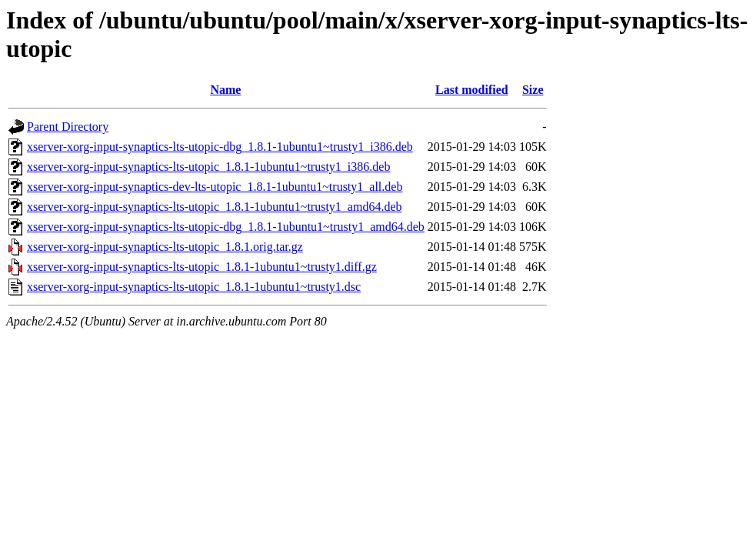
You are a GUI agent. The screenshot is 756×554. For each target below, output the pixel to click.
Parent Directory (68, 127)
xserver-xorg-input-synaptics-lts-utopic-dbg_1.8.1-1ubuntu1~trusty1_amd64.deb (226, 227)
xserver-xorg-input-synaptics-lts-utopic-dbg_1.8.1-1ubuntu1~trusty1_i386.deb (220, 147)
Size (533, 90)
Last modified (472, 90)
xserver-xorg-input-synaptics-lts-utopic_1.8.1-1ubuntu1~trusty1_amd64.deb (215, 207)
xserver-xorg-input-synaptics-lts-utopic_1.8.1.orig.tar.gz (165, 247)
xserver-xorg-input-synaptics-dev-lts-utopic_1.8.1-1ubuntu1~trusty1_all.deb (215, 187)
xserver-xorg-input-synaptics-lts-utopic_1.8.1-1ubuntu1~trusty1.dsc (194, 287)
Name (225, 90)
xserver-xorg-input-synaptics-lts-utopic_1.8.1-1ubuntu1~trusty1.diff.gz (202, 267)
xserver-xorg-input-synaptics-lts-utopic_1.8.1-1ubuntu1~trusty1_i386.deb (208, 167)
